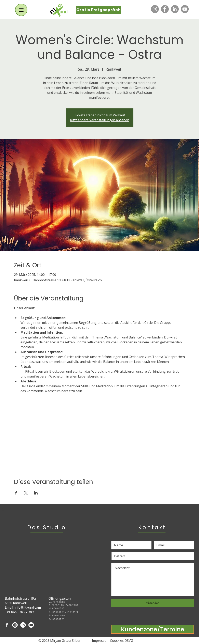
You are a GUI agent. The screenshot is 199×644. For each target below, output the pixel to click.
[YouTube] (185, 9)
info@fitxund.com (28, 607)
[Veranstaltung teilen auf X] (26, 493)
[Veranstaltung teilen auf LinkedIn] (36, 493)
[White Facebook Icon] (7, 625)
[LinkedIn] (175, 9)
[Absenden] (153, 603)
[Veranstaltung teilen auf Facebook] (16, 493)
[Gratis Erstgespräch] (98, 10)
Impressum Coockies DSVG (112, 641)
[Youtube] (31, 625)
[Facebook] (165, 9)
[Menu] (21, 10)
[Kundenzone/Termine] (152, 629)
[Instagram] (155, 9)
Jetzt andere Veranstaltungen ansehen (100, 120)
